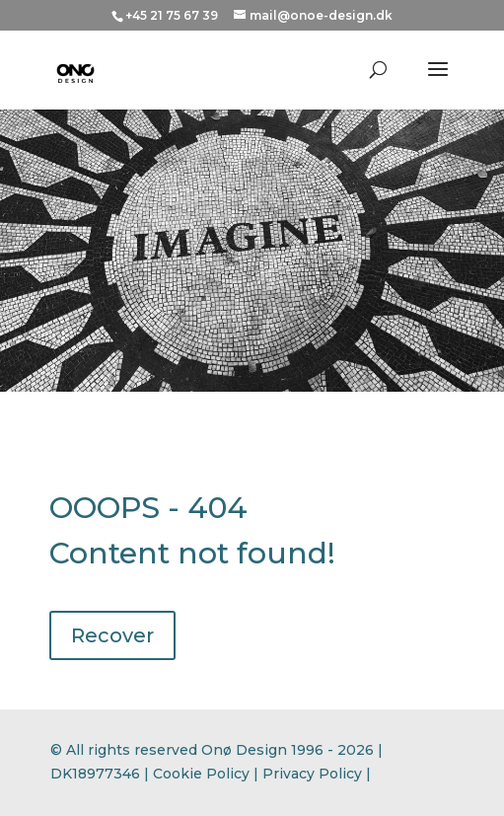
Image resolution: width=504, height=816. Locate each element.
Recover (112, 635)
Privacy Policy (312, 774)
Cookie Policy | (208, 774)
